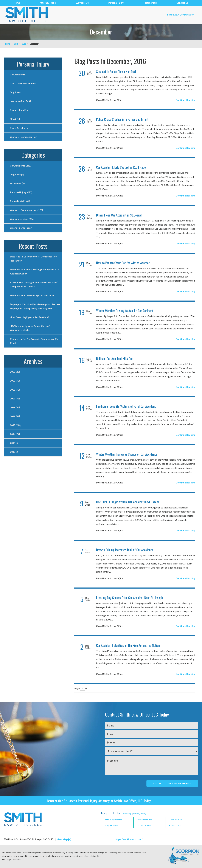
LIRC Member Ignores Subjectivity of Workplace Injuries (30, 336)
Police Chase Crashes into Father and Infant (122, 119)
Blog (16, 44)
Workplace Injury (22, 221)
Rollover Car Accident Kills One (115, 358)
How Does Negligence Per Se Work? (30, 325)
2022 (15, 389)
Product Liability (19, 111)
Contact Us (182, 3)
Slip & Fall (15, 120)
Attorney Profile (48, 3)
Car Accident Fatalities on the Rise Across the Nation (128, 645)
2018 (15, 426)
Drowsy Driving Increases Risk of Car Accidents (125, 550)
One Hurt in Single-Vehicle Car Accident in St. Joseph (128, 502)
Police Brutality (20, 203)
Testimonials (150, 3)
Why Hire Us (82, 3)
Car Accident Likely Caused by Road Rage (121, 167)
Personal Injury (116, 3)
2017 (16, 435)
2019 (15, 417)
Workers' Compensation (24, 138)
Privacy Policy (140, 814)
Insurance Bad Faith (21, 102)
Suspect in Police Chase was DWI (116, 72)
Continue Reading (186, 100)
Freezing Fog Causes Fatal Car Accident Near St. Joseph (129, 598)
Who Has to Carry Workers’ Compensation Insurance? (34, 261)
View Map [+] (64, 839)
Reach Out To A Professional (172, 783)
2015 (14, 453)
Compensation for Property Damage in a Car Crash (35, 349)
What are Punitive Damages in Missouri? (32, 299)
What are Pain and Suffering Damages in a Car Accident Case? (33, 275)
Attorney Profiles (113, 820)
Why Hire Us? (111, 825)
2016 (24, 44)
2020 (15, 408)
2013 (14, 462)
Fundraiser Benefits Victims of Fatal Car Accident (126, 406)
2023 (15, 380)
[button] (149, 820)
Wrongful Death (21, 230)
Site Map (127, 814)
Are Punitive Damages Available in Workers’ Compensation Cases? (34, 288)
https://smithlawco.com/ (130, 839)
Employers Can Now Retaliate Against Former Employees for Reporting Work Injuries (32, 312)
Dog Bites (15, 93)
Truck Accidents (19, 129)
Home (17, 3)
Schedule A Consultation (180, 15)
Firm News (17, 185)
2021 (15, 398)
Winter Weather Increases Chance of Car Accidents (127, 454)
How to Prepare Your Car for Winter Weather (123, 263)
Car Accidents (18, 75)
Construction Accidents (23, 84)
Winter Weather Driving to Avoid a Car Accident (125, 311)
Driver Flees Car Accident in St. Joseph (119, 215)
